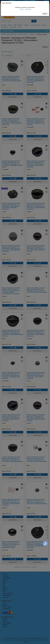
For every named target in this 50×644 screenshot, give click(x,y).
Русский (21, 9)
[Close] (47, 3)
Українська (28, 9)
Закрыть (45, 14)
